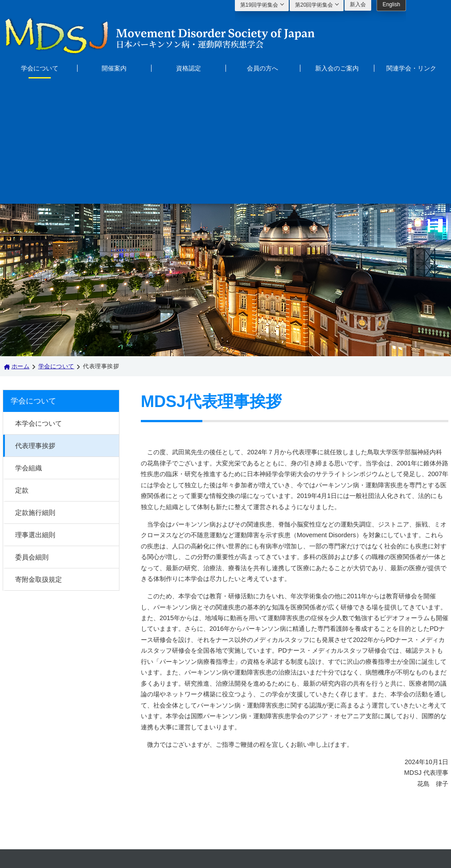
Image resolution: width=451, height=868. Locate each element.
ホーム (21, 243)
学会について (40, 68)
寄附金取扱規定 (39, 456)
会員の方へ (262, 68)
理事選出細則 (35, 412)
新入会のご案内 (337, 68)
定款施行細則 (35, 389)
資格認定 (189, 68)
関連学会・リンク (411, 68)
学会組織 (29, 345)
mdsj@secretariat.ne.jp (265, 800)
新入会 (358, 4)
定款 (22, 367)
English (391, 4)
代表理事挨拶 (35, 323)
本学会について (39, 300)
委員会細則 (32, 434)
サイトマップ (135, 784)
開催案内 (114, 68)
